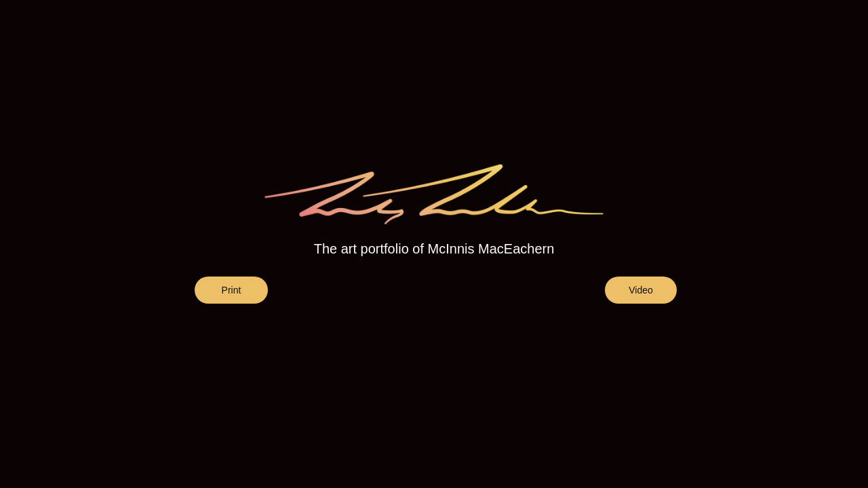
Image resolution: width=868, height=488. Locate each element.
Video (641, 290)
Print (232, 290)
